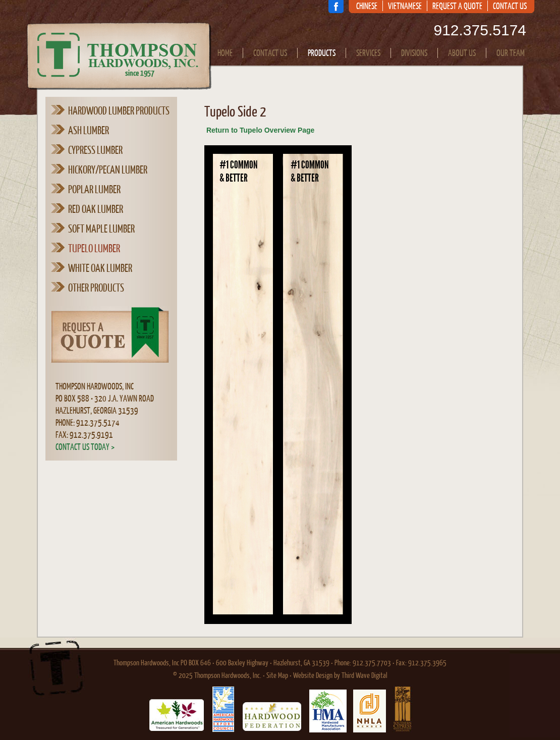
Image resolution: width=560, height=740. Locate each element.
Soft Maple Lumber (101, 229)
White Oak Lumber (100, 268)
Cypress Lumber (95, 150)
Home (225, 53)
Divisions (414, 53)
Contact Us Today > (85, 447)
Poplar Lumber (94, 189)
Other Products (96, 288)
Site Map (277, 675)
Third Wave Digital (365, 675)
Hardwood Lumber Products (119, 110)
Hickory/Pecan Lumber (108, 169)
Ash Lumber (89, 130)
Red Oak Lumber (96, 209)
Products (322, 53)
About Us (462, 53)
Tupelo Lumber (94, 248)
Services (368, 53)
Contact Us (510, 6)
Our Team (511, 53)
